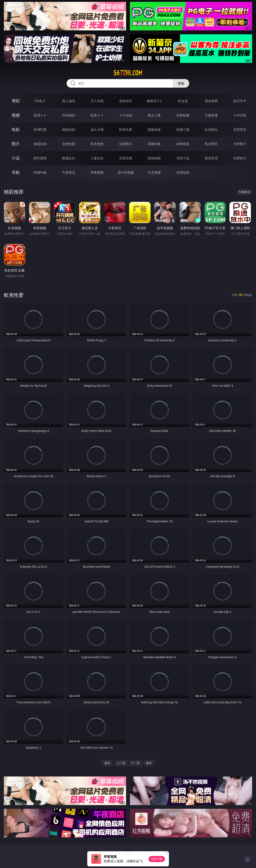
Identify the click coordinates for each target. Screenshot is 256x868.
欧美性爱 (126, 130)
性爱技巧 (240, 158)
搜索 (181, 83)
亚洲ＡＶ (40, 115)
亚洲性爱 (40, 130)
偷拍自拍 (69, 130)
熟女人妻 (154, 115)
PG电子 (40, 101)
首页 (107, 763)
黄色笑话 (211, 158)
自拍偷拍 (69, 115)
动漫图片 (126, 144)
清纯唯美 (183, 144)
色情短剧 (183, 172)
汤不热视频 (126, 172)
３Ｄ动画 (126, 115)
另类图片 (240, 144)
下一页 (135, 763)
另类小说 (183, 158)
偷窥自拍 (40, 144)
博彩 (16, 101)
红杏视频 (154, 172)
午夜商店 (69, 172)
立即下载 (157, 859)
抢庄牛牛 (240, 101)
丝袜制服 (183, 115)
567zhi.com (128, 73)
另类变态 (240, 130)
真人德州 (69, 101)
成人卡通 (97, 130)
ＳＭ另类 (240, 115)
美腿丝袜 (154, 144)
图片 (16, 144)
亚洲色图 (69, 144)
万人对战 (97, 101)
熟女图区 (211, 144)
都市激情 (40, 158)
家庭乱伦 (69, 158)
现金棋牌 (211, 101)
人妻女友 (97, 158)
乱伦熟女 (211, 130)
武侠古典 (126, 158)
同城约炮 (40, 172)
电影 (16, 129)
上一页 (121, 763)
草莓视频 (97, 172)
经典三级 (183, 130)
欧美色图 (97, 144)
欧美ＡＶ (97, 115)
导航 (16, 172)
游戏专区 (126, 101)
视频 (16, 115)
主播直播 (211, 115)
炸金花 (183, 101)
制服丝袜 (154, 130)
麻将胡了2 (154, 101)
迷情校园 (154, 158)
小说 (16, 158)
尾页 (149, 763)
